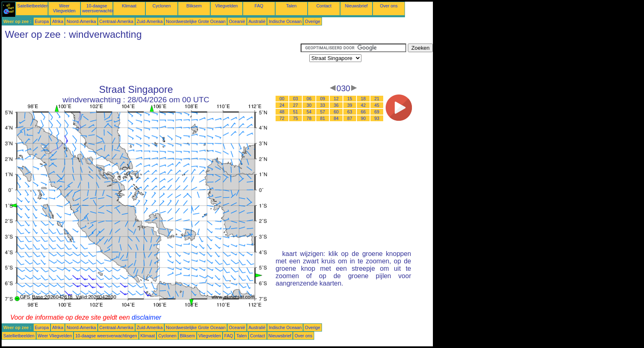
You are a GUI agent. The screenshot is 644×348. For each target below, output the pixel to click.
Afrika (58, 21)
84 (336, 118)
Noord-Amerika (81, 21)
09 (323, 99)
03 (296, 99)
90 (363, 118)
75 (296, 118)
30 (309, 105)
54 (309, 112)
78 (309, 118)
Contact (324, 6)
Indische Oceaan (285, 21)
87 (350, 118)
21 (377, 99)
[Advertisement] (151, 62)
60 (336, 112)
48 (282, 112)
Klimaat (129, 6)
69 (377, 112)
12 (336, 99)
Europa (42, 21)
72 (282, 118)
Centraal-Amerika (116, 21)
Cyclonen (161, 6)
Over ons (389, 6)
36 (336, 105)
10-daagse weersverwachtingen (102, 8)
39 (350, 105)
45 (377, 105)
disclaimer (147, 317)
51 (296, 112)
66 (363, 112)
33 (323, 105)
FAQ (259, 6)
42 (363, 105)
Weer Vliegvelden (64, 8)
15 (350, 99)
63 (350, 112)
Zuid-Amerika (150, 21)
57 (323, 112)
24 (282, 105)
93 (377, 118)
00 (282, 99)
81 (323, 118)
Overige (312, 21)
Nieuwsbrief (356, 6)
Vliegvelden (227, 6)
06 (309, 99)
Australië (257, 21)
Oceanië (237, 21)
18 (363, 99)
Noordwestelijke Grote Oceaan (196, 21)
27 (296, 105)
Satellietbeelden (33, 6)
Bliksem (194, 6)
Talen (291, 6)
